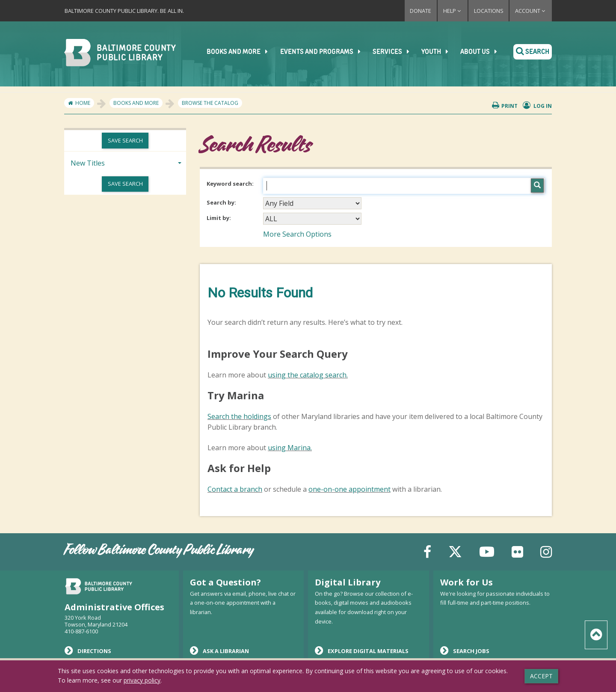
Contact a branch (235, 489)
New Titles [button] (88, 163)
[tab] (125, 162)
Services (395, 52)
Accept (541, 676)
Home (83, 103)
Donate (421, 11)
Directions (88, 650)
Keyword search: (231, 184)
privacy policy (142, 680)
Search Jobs (465, 650)
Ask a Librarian (219, 650)
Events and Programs (325, 52)
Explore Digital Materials (362, 650)
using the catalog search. (308, 375)
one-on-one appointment (349, 489)
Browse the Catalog (210, 103)
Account (531, 11)
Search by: (222, 202)
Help (453, 11)
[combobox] (312, 203)
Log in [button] (538, 105)
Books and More (243, 52)
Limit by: (219, 218)
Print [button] (505, 105)
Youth (439, 52)
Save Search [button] (125, 140)
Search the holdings (239, 416)
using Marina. (290, 448)
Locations (489, 11)
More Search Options (297, 234)
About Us (482, 52)
